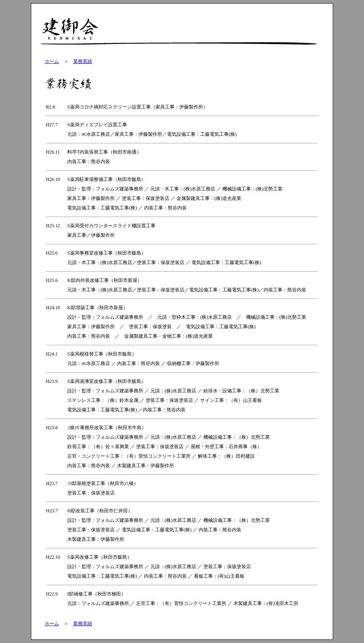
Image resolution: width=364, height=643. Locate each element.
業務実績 (83, 61)
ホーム (52, 61)
